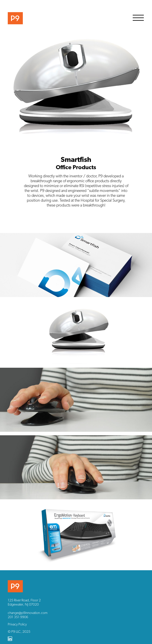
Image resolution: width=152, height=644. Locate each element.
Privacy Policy (17, 624)
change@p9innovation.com (28, 613)
